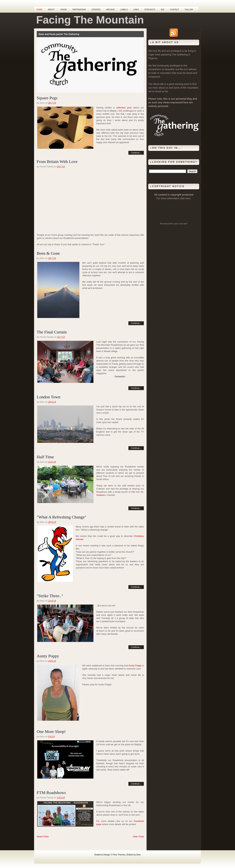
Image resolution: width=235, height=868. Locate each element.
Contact (175, 9)
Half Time (45, 457)
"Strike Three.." (50, 596)
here (188, 198)
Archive (111, 9)
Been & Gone (48, 253)
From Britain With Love (57, 162)
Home (39, 9)
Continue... (136, 153)
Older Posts (138, 837)
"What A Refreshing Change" (62, 517)
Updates (96, 9)
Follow (189, 9)
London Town (49, 397)
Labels (124, 9)
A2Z (162, 9)
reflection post (124, 108)
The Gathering (180, 55)
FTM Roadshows (51, 793)
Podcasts (150, 9)
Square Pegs (47, 98)
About (51, 9)
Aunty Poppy (48, 656)
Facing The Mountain (90, 20)
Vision (63, 9)
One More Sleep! (51, 732)
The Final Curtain (52, 332)
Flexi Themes (119, 855)
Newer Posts (43, 837)
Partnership (79, 9)
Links (136, 9)
